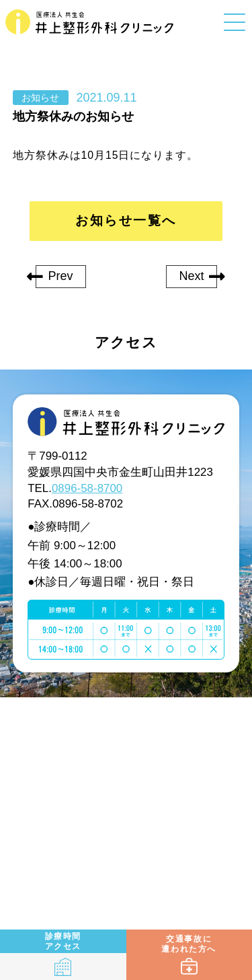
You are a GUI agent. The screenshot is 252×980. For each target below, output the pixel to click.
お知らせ (40, 99)
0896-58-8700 (87, 488)
